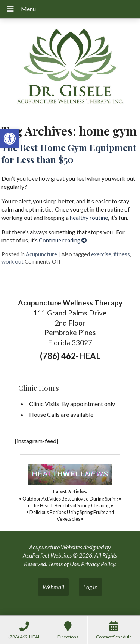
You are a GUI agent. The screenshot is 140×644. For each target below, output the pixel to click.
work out (13, 262)
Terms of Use (63, 564)
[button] (10, 139)
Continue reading (63, 240)
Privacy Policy (98, 564)
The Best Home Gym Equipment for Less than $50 (69, 153)
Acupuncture (41, 254)
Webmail (53, 587)
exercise (101, 254)
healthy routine (89, 217)
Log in (90, 587)
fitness (122, 254)
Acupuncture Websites (56, 547)
